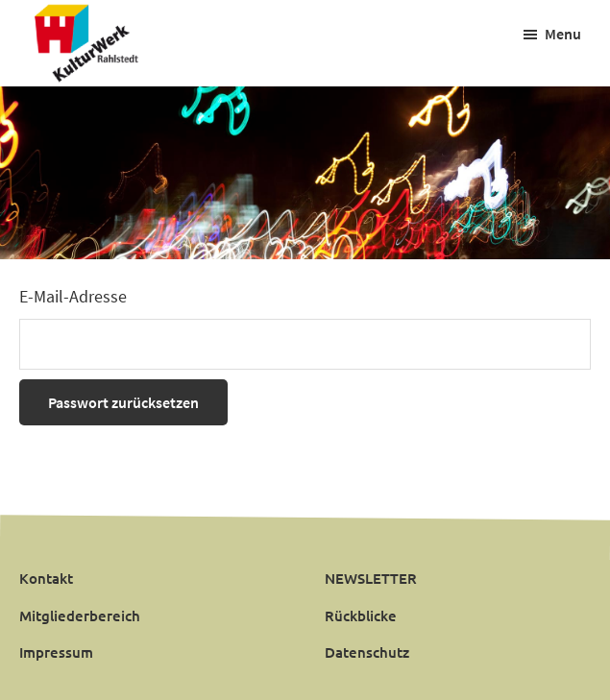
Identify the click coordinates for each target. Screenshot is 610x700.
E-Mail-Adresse (73, 296)
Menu (563, 34)
